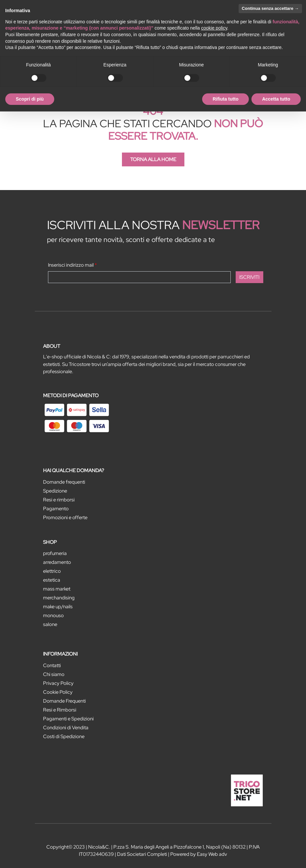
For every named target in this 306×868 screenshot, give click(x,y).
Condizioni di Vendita (66, 728)
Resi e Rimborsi (60, 710)
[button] (249, 277)
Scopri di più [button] (30, 99)
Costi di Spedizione (64, 736)
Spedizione (55, 491)
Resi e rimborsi (59, 500)
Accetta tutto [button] (276, 99)
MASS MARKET (57, 589)
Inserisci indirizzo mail (72, 265)
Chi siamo (54, 674)
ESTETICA (52, 580)
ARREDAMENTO (57, 562)
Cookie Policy (58, 692)
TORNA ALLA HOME (153, 159)
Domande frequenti (64, 482)
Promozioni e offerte (65, 518)
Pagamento (56, 509)
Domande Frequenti (64, 701)
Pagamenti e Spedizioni (68, 719)
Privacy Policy (58, 683)
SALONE (50, 624)
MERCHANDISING (59, 598)
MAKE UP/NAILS (58, 607)
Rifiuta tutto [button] (226, 99)
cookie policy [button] (214, 28)
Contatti (52, 665)
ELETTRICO (52, 571)
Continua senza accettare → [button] (270, 8)
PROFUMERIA (55, 553)
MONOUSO (53, 615)
